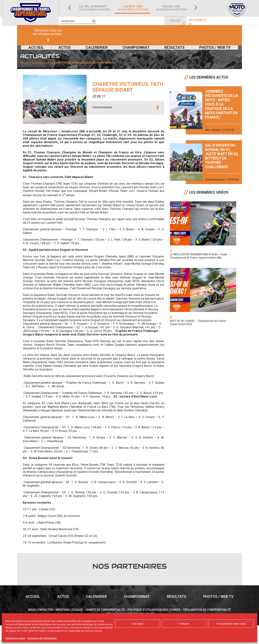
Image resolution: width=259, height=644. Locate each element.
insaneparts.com (87, 363)
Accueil (27, 52)
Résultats (173, 52)
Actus (52, 52)
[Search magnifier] (94, 21)
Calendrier (88, 52)
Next (196, 8)
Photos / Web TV (217, 52)
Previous (69, 8)
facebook (157, 126)
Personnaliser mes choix (231, 624)
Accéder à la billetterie (207, 21)
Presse (175, 21)
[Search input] (76, 21)
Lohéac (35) (133, 8)
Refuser (184, 624)
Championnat (131, 52)
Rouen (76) (171, 8)
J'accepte (138, 624)
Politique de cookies (15, 638)
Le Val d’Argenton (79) (96, 8)
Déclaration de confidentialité (42, 638)
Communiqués (46, 76)
